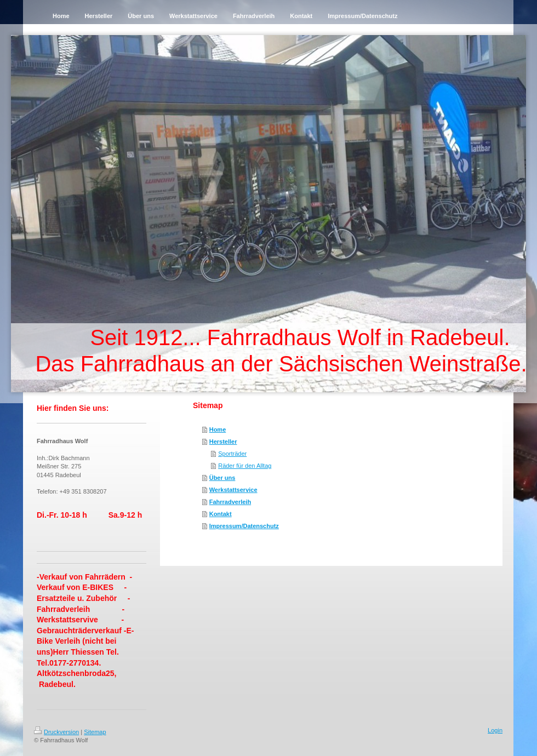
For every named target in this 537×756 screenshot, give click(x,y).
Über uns (222, 478)
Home (218, 429)
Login (495, 730)
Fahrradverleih (230, 502)
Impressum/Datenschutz (244, 526)
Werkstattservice (233, 490)
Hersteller (223, 442)
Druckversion (56, 732)
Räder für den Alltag (245, 466)
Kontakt (221, 514)
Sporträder (232, 454)
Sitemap (95, 732)
